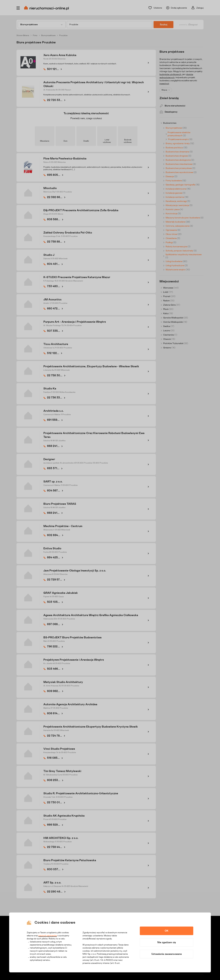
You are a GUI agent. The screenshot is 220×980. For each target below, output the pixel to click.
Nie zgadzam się (167, 942)
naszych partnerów (48, 936)
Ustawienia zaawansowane (167, 954)
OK (167, 931)
